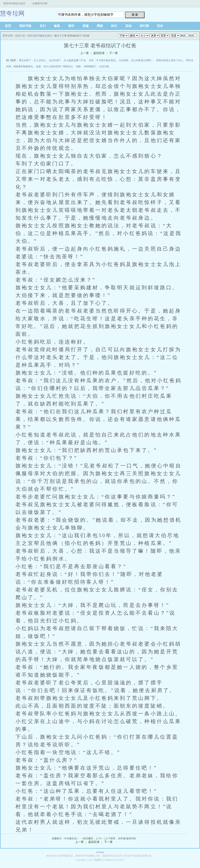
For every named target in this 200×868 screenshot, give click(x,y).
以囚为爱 (104, 66)
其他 (128, 26)
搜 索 (135, 15)
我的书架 (25, 26)
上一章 (84, 53)
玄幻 (43, 26)
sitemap (100, 852)
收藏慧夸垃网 (40, 3)
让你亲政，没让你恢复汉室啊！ (136, 60)
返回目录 (99, 53)
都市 (71, 26)
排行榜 (144, 26)
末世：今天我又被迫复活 (102, 60)
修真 (57, 26)
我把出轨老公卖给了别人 (170, 60)
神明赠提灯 (90, 66)
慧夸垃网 (12, 13)
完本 (160, 26)
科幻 (114, 26)
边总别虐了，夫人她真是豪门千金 (67, 60)
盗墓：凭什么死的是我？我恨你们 (54, 66)
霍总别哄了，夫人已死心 (32, 60)
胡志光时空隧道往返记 (40, 36)
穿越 (86, 26)
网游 (100, 26)
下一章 (113, 53)
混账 (78, 66)
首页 (8, 26)
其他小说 (20, 36)
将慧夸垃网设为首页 (14, 3)
